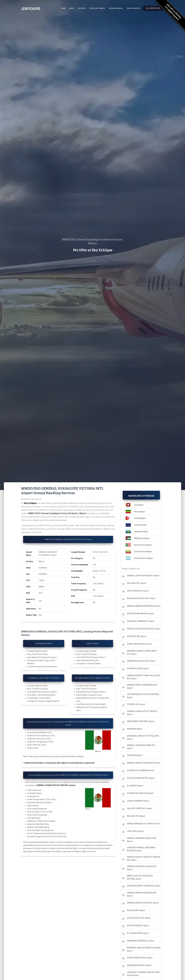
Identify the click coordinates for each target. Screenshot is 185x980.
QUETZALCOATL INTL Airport (139, 918)
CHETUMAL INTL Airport (137, 636)
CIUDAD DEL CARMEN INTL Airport (141, 621)
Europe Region (140, 518)
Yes (40, 601)
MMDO (41, 587)
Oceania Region (140, 525)
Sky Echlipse (30, 503)
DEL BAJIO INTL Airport (136, 816)
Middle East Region (142, 538)
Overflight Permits (97, 8)
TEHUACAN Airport (135, 755)
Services (82, 8)
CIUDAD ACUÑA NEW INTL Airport (140, 614)
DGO (41, 593)
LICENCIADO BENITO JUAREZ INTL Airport (144, 886)
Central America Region (144, 558)
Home (63, 8)
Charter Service (133, 8)
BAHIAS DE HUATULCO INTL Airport (141, 598)
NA (94, 558)
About (72, 8)
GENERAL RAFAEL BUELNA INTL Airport (143, 903)
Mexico (42, 561)
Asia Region (139, 505)
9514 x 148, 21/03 (100, 552)
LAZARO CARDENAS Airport (138, 801)
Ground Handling (116, 8)
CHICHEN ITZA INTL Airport (138, 669)
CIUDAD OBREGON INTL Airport (139, 644)
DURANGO (43, 568)
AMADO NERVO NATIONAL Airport (141, 721)
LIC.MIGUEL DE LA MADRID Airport (140, 770)
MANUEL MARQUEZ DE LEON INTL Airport (144, 824)
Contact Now (153, 8)
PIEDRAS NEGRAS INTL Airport (139, 965)
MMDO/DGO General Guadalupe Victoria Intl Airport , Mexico (57, 513)
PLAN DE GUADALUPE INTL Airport (141, 778)
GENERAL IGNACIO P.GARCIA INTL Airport (144, 763)
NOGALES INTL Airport (136, 910)
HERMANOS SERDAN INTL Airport (141, 941)
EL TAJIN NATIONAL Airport (138, 933)
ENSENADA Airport (135, 729)
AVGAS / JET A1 (99, 571)
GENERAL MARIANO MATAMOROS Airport (144, 606)
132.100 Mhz (98, 596)
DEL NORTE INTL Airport (137, 583)
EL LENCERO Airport (135, 786)
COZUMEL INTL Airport (136, 704)
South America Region (143, 552)
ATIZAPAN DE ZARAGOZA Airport (140, 793)
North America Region (143, 545)
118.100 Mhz (98, 584)
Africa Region (140, 512)
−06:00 (41, 580)
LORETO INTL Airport (135, 831)
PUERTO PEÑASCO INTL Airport (140, 958)
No (40, 609)
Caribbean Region (141, 532)
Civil (40, 615)
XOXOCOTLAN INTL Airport (138, 926)
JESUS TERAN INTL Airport (138, 591)
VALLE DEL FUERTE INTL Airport (140, 808)
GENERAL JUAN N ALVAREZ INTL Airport (143, 576)
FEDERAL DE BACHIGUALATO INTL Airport (144, 629)
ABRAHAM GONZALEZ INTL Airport (141, 661)
